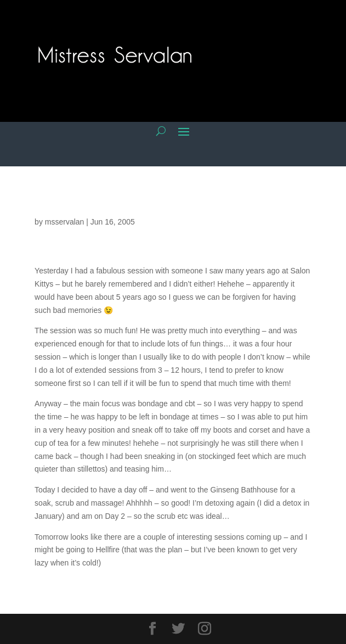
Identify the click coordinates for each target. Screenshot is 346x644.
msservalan (65, 222)
